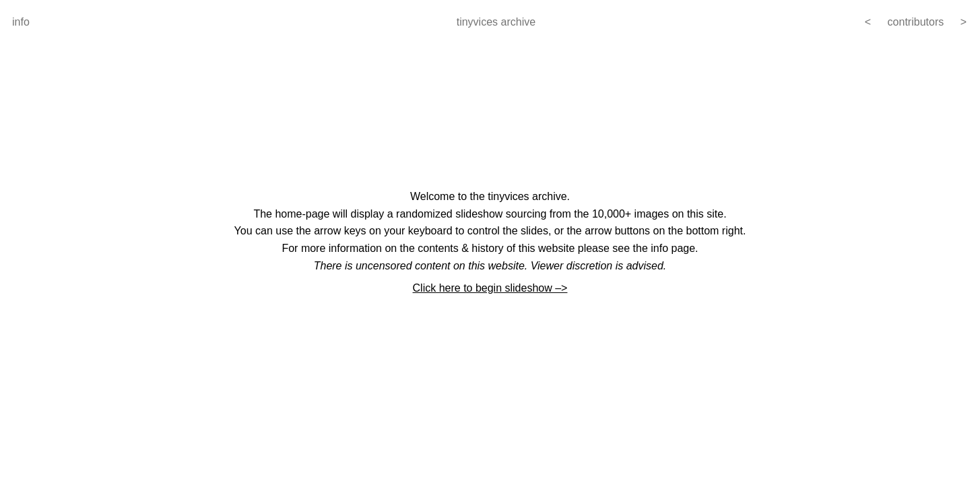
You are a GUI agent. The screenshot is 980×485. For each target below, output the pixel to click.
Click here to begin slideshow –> (490, 288)
